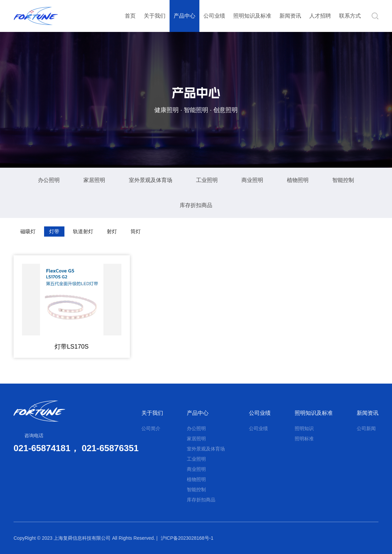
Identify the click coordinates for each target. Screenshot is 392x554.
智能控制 (343, 180)
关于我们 (155, 16)
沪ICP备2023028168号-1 (187, 538)
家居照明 (94, 180)
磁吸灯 (28, 231)
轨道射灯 (83, 231)
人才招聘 (320, 16)
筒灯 (136, 231)
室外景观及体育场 (151, 180)
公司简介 (151, 428)
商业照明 (252, 180)
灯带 (54, 231)
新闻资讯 (290, 16)
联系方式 (350, 16)
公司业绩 (214, 16)
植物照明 (298, 180)
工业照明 (207, 180)
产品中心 (184, 16)
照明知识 (304, 428)
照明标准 (304, 439)
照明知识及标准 (252, 16)
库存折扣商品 (196, 205)
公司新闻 (366, 428)
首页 (130, 16)
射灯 (112, 231)
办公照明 (49, 180)
